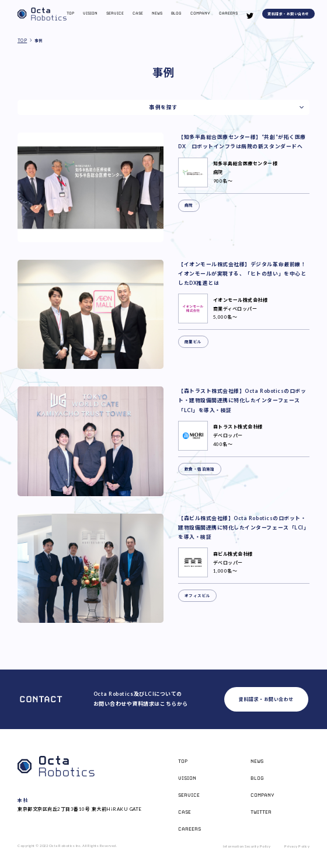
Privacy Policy (297, 846)
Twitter (261, 812)
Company (200, 13)
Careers (228, 13)
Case (138, 13)
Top (70, 13)
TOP (22, 40)
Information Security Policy (247, 846)
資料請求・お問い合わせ (288, 14)
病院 (189, 205)
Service (115, 13)
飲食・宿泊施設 (200, 469)
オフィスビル (197, 596)
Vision (90, 13)
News (157, 13)
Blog (176, 13)
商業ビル (193, 342)
